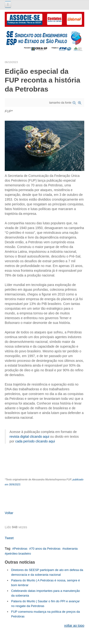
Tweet (9, 538)
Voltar (9, 513)
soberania (71, 549)
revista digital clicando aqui (29, 437)
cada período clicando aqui (35, 441)
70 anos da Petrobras (46, 549)
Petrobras (21, 549)
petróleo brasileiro (19, 554)
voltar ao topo (74, 626)
